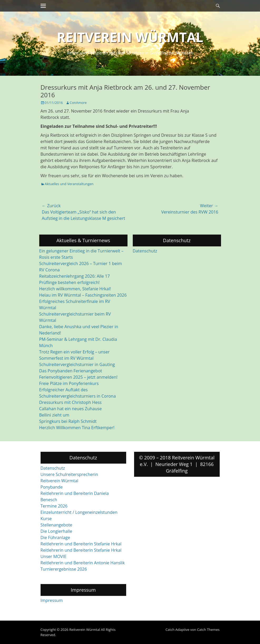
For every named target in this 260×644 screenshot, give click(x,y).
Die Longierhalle (57, 531)
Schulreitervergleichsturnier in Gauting (77, 364)
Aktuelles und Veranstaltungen (69, 184)
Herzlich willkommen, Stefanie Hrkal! (75, 289)
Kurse (46, 519)
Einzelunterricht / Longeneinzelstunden (79, 512)
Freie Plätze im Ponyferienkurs (69, 383)
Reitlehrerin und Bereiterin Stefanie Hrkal (81, 544)
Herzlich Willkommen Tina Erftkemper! (77, 428)
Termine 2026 (54, 506)
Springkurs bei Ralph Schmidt (68, 421)
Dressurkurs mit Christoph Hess (70, 402)
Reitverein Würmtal (130, 37)
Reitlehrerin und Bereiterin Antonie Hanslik (83, 563)
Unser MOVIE (54, 556)
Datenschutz (145, 251)
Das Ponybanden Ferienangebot (71, 371)
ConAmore (78, 103)
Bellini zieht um (54, 415)
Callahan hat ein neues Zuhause (71, 409)
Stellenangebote (57, 525)
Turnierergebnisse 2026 (64, 569)
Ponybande (52, 487)
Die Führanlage (55, 537)
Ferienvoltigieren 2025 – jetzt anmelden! (79, 377)
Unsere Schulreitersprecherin (69, 474)
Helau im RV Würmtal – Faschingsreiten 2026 (83, 295)
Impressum (52, 600)
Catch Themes (208, 630)
